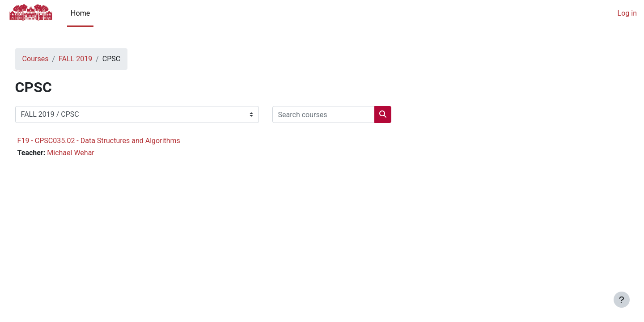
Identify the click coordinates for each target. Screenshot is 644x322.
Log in (627, 13)
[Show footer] (622, 300)
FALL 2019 (92, 59)
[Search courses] (340, 114)
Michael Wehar (87, 153)
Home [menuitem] (80, 13)
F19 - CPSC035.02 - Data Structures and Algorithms (115, 141)
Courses (52, 59)
